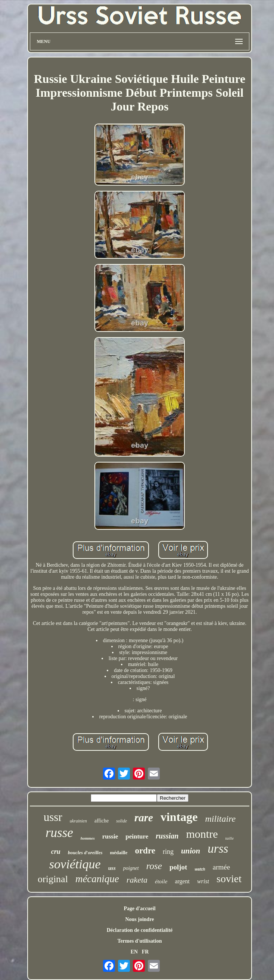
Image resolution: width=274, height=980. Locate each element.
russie (110, 836)
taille (229, 838)
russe (59, 833)
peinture (137, 836)
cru (56, 852)
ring (168, 852)
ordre (145, 851)
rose (154, 866)
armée (221, 867)
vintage (179, 817)
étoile (161, 881)
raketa (137, 880)
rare (144, 818)
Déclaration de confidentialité (140, 930)
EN (134, 952)
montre (202, 834)
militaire (220, 819)
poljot (178, 867)
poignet (131, 868)
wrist (203, 881)
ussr (53, 817)
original (53, 879)
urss (218, 849)
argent (182, 881)
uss (112, 868)
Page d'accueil (139, 909)
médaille (119, 853)
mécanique (97, 879)
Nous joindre (139, 919)
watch (200, 869)
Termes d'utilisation (140, 941)
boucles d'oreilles (85, 853)
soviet (229, 879)
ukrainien (78, 821)
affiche (102, 821)
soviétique (75, 864)
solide (122, 821)
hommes (88, 838)
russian (167, 836)
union (191, 851)
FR (145, 952)
